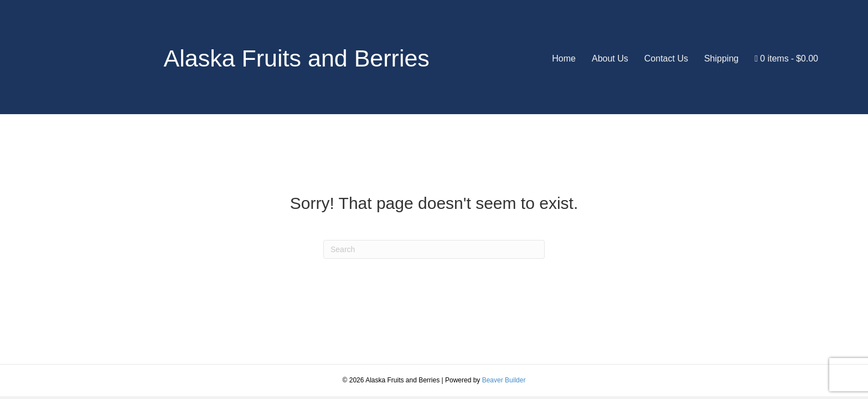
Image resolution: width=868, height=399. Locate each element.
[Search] (434, 249)
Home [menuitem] (564, 58)
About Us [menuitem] (610, 58)
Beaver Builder (504, 380)
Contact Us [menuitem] (666, 58)
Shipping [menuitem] (721, 58)
